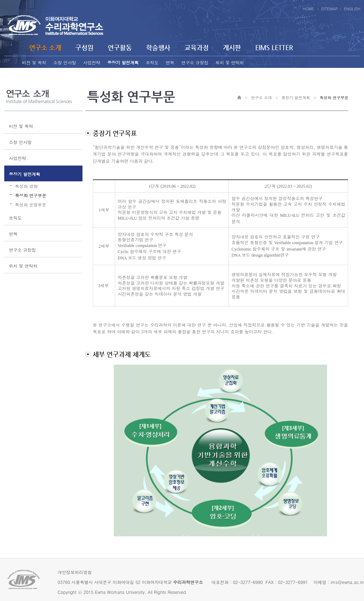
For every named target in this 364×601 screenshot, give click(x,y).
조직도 (152, 62)
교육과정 (197, 47)
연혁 (170, 62)
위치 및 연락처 (230, 62)
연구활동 (120, 47)
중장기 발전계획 (123, 62)
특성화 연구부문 (31, 195)
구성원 (84, 47)
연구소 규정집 (195, 62)
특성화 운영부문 (31, 205)
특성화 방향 (26, 186)
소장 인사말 (65, 62)
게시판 (232, 47)
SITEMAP (330, 9)
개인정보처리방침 (75, 572)
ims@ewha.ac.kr (347, 582)
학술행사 (158, 47)
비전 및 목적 (34, 62)
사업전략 (92, 62)
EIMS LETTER (274, 47)
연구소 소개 (45, 47)
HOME (308, 9)
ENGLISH (352, 9)
